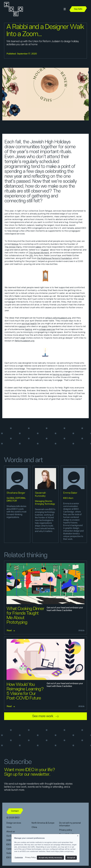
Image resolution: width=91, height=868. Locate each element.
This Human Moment (39, 253)
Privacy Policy (30, 857)
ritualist (45, 250)
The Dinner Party (13, 247)
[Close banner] (78, 835)
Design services (14, 823)
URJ (31, 255)
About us (11, 832)
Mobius (15, 244)
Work (9, 827)
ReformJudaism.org (24, 341)
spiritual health (29, 323)
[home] (13, 9)
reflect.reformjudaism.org (58, 318)
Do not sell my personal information (70, 824)
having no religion (61, 374)
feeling (28, 329)
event (45, 326)
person (23, 326)
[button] (65, 9)
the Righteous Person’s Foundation (55, 258)
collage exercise (47, 329)
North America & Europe (43, 823)
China (34, 827)
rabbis (38, 247)
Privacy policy (66, 830)
